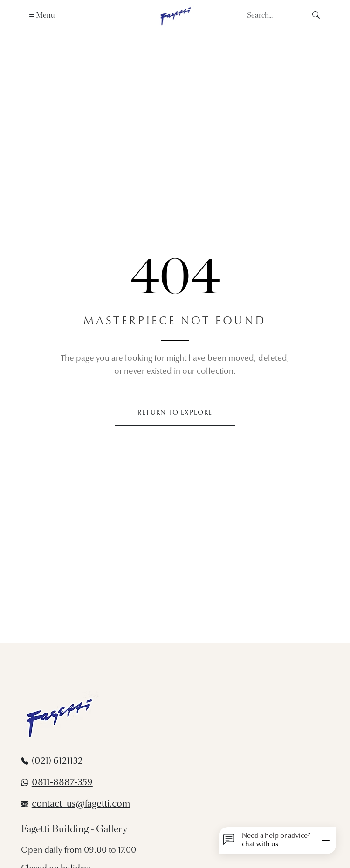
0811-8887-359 (62, 783)
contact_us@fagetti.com (81, 804)
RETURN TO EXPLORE (175, 413)
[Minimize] (326, 841)
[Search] (274, 15)
